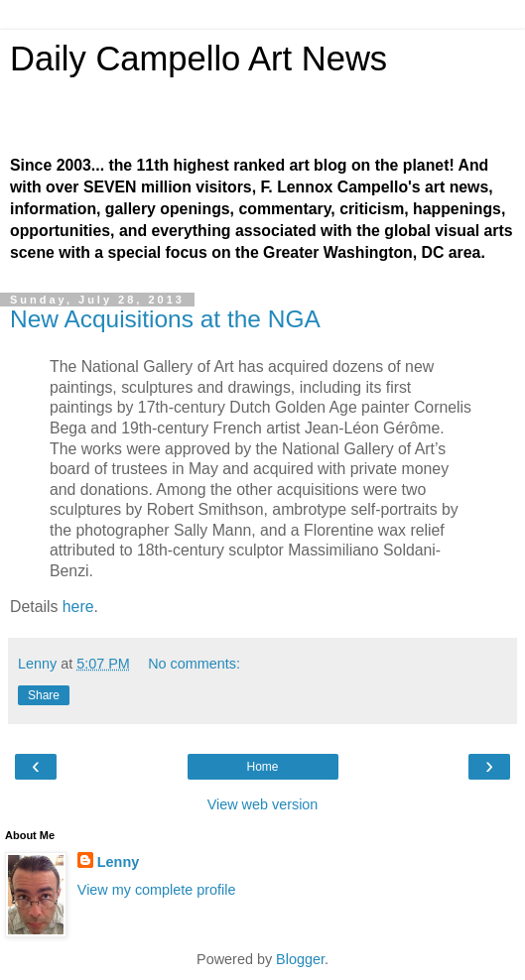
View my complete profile (157, 890)
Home (262, 767)
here (78, 607)
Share (44, 695)
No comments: (194, 664)
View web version (263, 804)
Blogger (300, 959)
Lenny (118, 862)
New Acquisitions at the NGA (165, 319)
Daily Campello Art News (198, 59)
